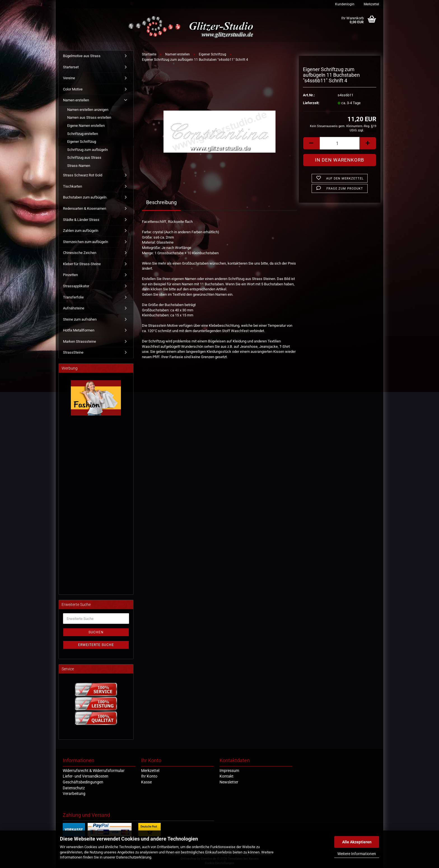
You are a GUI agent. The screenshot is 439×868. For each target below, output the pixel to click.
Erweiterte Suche (96, 645)
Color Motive (73, 89)
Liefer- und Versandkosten (86, 776)
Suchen (96, 632)
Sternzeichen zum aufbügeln (86, 242)
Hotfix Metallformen (79, 330)
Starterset (71, 67)
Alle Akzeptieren (357, 842)
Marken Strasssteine (80, 341)
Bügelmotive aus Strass (82, 56)
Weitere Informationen (357, 854)
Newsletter (229, 782)
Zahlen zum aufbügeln (81, 231)
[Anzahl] (340, 143)
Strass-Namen (79, 166)
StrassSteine (73, 352)
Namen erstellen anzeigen (88, 110)
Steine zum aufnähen (80, 319)
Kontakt (226, 776)
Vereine (69, 78)
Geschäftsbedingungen (83, 782)
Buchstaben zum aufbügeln (85, 197)
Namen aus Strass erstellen (89, 117)
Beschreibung (161, 202)
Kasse (146, 782)
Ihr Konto (149, 776)
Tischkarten (73, 186)
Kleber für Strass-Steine (82, 264)
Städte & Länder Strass (81, 220)
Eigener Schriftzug (82, 142)
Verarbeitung (74, 794)
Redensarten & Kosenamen (85, 208)
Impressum (229, 771)
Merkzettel (371, 4)
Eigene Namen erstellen (86, 126)
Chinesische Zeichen (80, 253)
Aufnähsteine (74, 308)
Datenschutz (74, 788)
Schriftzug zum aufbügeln (87, 150)
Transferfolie (73, 297)
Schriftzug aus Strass (84, 158)
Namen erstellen (76, 100)
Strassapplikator (76, 286)
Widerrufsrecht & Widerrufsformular (94, 771)
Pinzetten (70, 275)
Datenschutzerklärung (134, 857)
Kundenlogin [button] (344, 4)
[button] (311, 143)
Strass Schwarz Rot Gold (83, 175)
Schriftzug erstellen (83, 134)
